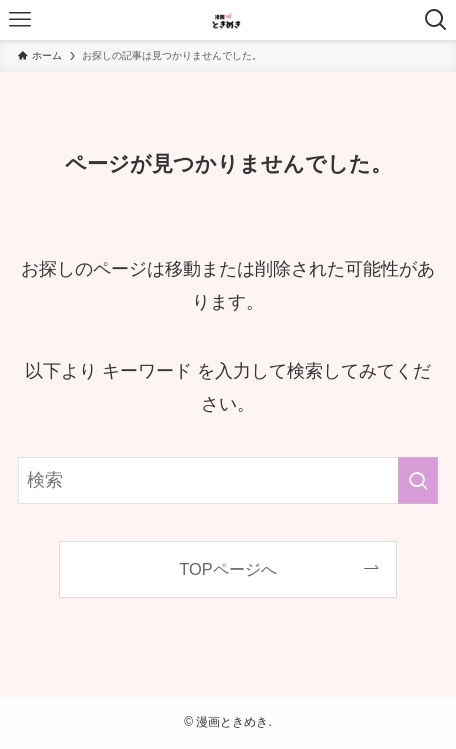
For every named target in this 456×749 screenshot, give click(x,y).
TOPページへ (227, 569)
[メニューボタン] (20, 20)
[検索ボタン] (436, 20)
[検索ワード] (228, 480)
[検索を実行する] (418, 480)
